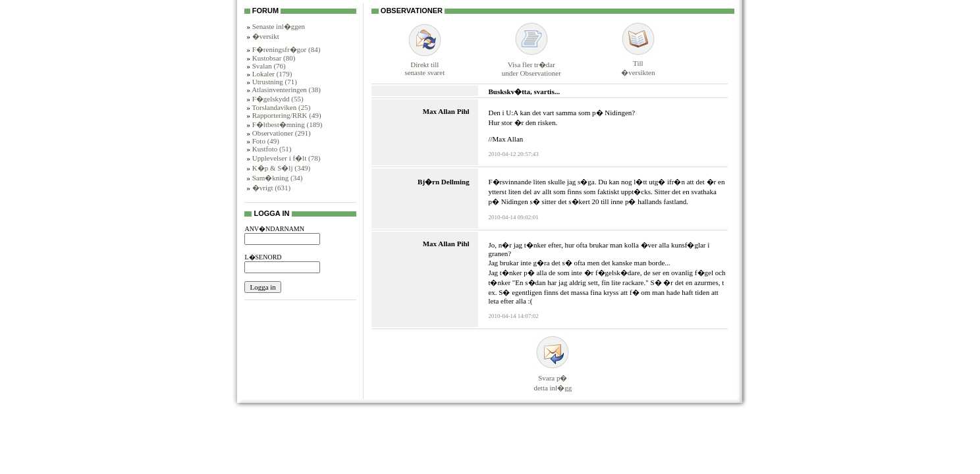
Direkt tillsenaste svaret (424, 63)
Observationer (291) (282, 133)
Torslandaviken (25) (282, 107)
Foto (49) (266, 141)
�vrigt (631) (271, 188)
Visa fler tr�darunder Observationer (531, 63)
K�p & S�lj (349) (281, 168)
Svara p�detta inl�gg (553, 377)
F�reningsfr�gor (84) (286, 49)
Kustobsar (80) (274, 58)
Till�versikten (638, 63)
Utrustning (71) (275, 82)
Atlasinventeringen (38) (286, 90)
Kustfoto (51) (272, 149)
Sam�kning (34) (278, 178)
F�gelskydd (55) (278, 99)
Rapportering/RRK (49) (287, 115)
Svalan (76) (269, 66)
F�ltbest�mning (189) (287, 124)
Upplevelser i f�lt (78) (286, 158)
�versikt (266, 36)
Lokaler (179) (272, 74)
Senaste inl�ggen (279, 26)
